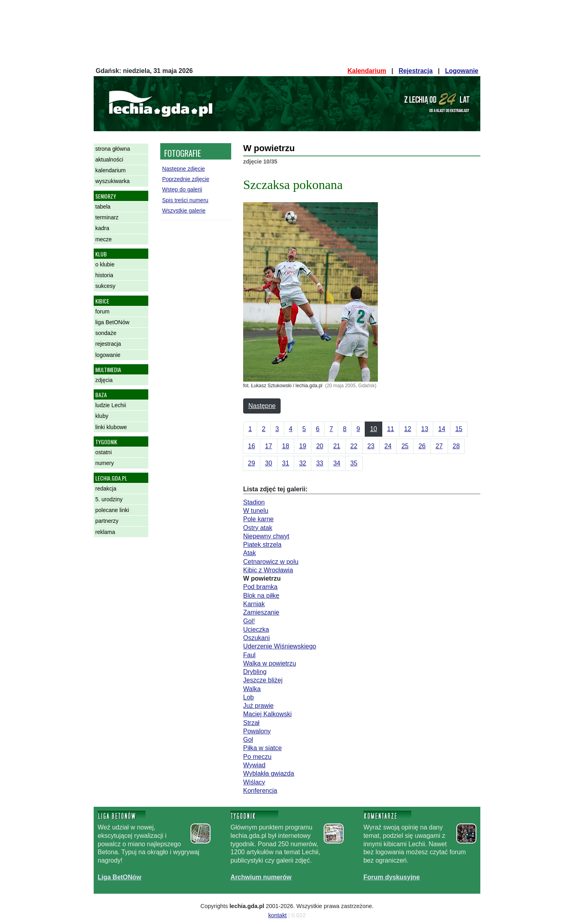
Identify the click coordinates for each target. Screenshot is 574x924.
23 (371, 446)
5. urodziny (109, 499)
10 (373, 429)
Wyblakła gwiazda (269, 773)
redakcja (106, 489)
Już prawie (258, 706)
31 (286, 463)
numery (105, 463)
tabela (103, 207)
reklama (105, 532)
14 (442, 429)
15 (459, 429)
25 (405, 446)
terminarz (107, 217)
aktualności (109, 160)
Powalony (257, 731)
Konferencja (260, 791)
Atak (250, 553)
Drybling (255, 672)
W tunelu (256, 511)
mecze (103, 239)
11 (391, 429)
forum (102, 311)
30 (269, 463)
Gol (248, 740)
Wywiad (254, 765)
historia (104, 275)
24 (388, 446)
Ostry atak (258, 528)
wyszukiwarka (112, 181)
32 (303, 463)
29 (252, 463)
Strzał (251, 723)
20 (320, 446)
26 (422, 446)
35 (354, 463)
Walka (252, 689)
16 (252, 446)
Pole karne (258, 519)
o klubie (105, 264)
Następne (262, 406)
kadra (102, 228)
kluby (102, 416)
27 (439, 446)
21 (337, 446)
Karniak (254, 604)
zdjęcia (104, 380)
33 (320, 463)
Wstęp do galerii (182, 189)
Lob (249, 697)
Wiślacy (254, 782)
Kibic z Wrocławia (268, 570)
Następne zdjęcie (184, 169)
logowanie (108, 355)
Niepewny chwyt (266, 536)
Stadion (254, 502)
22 (354, 446)
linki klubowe (111, 427)
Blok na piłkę (261, 596)
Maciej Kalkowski (267, 714)
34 (337, 463)
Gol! (249, 621)
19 (303, 446)
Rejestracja (416, 71)
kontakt (277, 915)
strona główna (113, 149)
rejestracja (108, 344)
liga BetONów (112, 322)
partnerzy (107, 521)
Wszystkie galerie (184, 211)
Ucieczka (256, 629)
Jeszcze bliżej (263, 680)
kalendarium (110, 170)
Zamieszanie (261, 612)
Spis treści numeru (185, 200)
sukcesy (105, 286)
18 (286, 446)
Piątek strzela (262, 545)
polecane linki (112, 510)
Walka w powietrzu (270, 663)
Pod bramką (260, 587)
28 (456, 446)
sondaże (106, 333)
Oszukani (257, 638)
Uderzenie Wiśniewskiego (280, 646)
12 (408, 429)
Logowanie (462, 71)
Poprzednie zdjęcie (186, 179)
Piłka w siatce (262, 748)
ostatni (103, 452)
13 (425, 429)
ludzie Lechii (111, 405)
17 (269, 446)
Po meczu (257, 757)
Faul (249, 655)
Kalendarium (367, 71)
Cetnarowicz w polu (271, 562)
